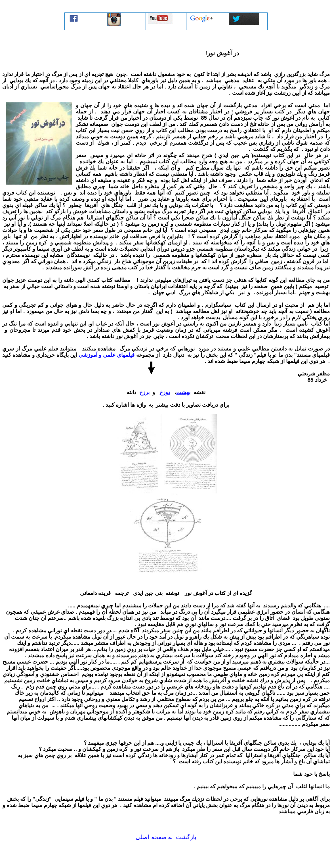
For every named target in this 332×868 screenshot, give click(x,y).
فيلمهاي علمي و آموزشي (107, 355)
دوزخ (165, 392)
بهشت (183, 392)
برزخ (144, 392)
